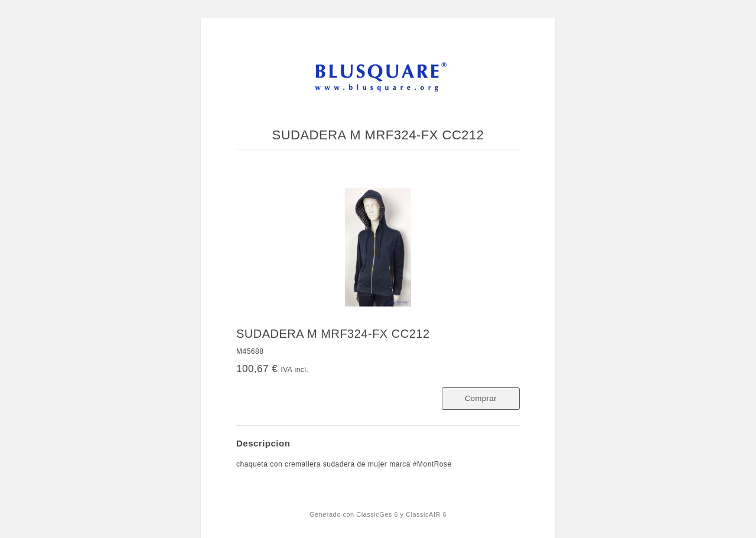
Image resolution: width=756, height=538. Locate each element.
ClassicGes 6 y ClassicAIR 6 (401, 514)
